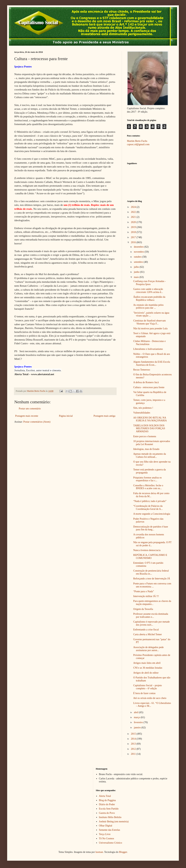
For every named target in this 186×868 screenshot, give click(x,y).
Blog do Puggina (107, 800)
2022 (134, 212)
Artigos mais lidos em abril (147, 663)
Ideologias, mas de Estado (146, 449)
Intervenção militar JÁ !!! (146, 596)
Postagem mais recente (27, 416)
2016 (134, 242)
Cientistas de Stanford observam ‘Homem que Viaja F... (150, 322)
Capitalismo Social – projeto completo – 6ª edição (148, 687)
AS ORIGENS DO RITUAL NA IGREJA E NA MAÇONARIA (150, 419)
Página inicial (66, 416)
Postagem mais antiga (104, 416)
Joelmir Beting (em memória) (114, 822)
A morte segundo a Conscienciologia (152, 514)
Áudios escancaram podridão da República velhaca (149, 298)
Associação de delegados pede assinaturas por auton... (148, 649)
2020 (134, 222)
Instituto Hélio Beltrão (110, 817)
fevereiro (139, 722)
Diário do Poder (107, 804)
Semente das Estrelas (109, 830)
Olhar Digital (106, 826)
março (137, 717)
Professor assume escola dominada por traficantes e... (151, 615)
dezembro (139, 247)
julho (137, 267)
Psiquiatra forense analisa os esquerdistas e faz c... (147, 479)
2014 (134, 739)
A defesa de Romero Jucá (146, 382)
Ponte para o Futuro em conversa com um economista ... (152, 585)
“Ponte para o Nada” (144, 591)
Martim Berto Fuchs (137, 141)
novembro (139, 252)
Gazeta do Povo (107, 813)
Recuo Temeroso (142, 370)
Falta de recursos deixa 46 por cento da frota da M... (151, 495)
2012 (134, 749)
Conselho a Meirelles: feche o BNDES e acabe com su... (148, 487)
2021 (134, 217)
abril (136, 712)
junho (137, 272)
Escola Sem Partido (109, 809)
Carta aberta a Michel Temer (148, 634)
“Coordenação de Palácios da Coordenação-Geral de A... (148, 507)
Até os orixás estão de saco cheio (150, 698)
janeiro (138, 728)
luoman (99, 852)
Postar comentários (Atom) (37, 422)
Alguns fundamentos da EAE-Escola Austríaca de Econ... (152, 363)
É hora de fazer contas (144, 693)
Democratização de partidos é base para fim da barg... (151, 528)
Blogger (123, 852)
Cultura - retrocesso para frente (149, 387)
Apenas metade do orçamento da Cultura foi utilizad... (150, 455)
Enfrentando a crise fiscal (146, 630)
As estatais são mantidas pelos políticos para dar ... (148, 306)
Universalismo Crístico (111, 843)
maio (137, 277)
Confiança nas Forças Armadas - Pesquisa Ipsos (150, 283)
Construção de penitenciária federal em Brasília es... (151, 572)
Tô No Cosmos (107, 838)
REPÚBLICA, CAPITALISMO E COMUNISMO (150, 557)
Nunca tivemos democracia (147, 550)
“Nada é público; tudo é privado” (150, 501)
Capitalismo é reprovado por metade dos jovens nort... (151, 623)
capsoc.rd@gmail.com (138, 144)
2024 (134, 207)
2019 (134, 227)
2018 (134, 232)
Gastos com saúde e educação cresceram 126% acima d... (148, 291)
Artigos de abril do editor (146, 673)
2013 (134, 744)
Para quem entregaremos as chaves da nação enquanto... (152, 603)
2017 (134, 237)
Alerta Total (105, 796)
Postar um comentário (30, 409)
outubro (138, 257)
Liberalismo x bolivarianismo (148, 349)
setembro (139, 262)
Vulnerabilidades (142, 413)
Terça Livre (105, 834)
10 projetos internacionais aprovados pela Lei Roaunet (152, 443)
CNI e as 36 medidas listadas (148, 668)
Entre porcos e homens (145, 436)
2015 (134, 734)
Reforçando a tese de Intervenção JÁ (152, 579)
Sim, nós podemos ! (143, 408)
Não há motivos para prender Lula (150, 328)
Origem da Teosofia (143, 609)
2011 (134, 754)
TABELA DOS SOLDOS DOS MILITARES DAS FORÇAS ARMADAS (149, 429)
